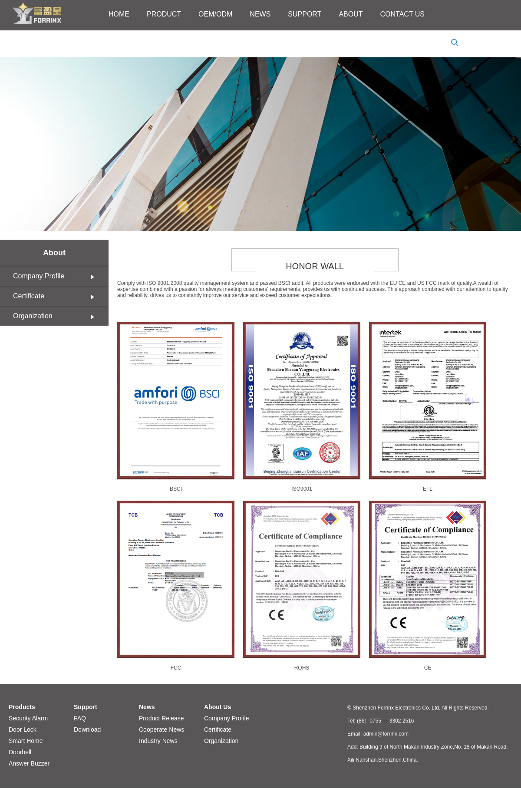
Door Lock (23, 729)
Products (22, 707)
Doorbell (20, 752)
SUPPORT (305, 14)
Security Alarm (28, 718)
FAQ (80, 718)
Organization (56, 316)
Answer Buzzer (29, 763)
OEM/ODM (215, 14)
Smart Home (26, 741)
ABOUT (351, 14)
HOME (119, 14)
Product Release (162, 718)
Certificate (56, 296)
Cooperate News (162, 729)
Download (87, 729)
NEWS (260, 14)
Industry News (158, 741)
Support (86, 707)
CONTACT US (403, 14)
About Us (218, 707)
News (147, 707)
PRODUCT (164, 14)
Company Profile (56, 276)
